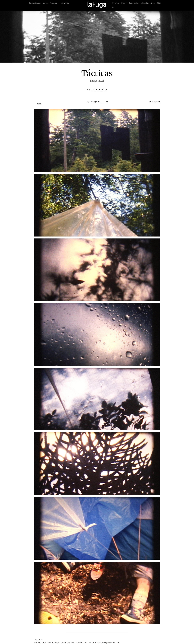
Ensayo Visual (97, 102)
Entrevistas (145, 3)
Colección (54, 3)
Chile (106, 102)
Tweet (39, 104)
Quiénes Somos (35, 3)
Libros (153, 3)
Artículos (124, 3)
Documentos (134, 3)
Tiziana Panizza (99, 89)
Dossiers (116, 3)
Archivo (45, 3)
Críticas (160, 3)
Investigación (64, 3)
